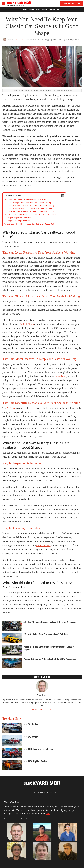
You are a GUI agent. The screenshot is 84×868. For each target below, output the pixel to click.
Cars (25, 10)
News (38, 10)
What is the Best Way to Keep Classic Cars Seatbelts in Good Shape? (31, 215)
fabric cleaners (43, 545)
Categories (32, 793)
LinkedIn (24, 819)
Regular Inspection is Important (19, 218)
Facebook (8, 819)
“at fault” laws (27, 324)
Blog (59, 10)
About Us (42, 793)
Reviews (52, 10)
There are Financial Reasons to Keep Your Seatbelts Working (31, 206)
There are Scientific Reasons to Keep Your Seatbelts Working (31, 211)
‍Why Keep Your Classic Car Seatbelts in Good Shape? (25, 199)
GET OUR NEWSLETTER (72, 4)
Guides (44, 10)
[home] (19, 3)
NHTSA (11, 408)
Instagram (16, 819)
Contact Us (52, 793)
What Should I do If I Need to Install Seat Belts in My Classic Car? (29, 224)
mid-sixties (61, 376)
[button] (3, 4)
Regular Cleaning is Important (19, 221)
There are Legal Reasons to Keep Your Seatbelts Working (29, 203)
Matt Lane (21, 40)
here (48, 813)
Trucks (31, 10)
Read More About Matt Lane (42, 709)
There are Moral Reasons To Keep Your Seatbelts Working (30, 209)
